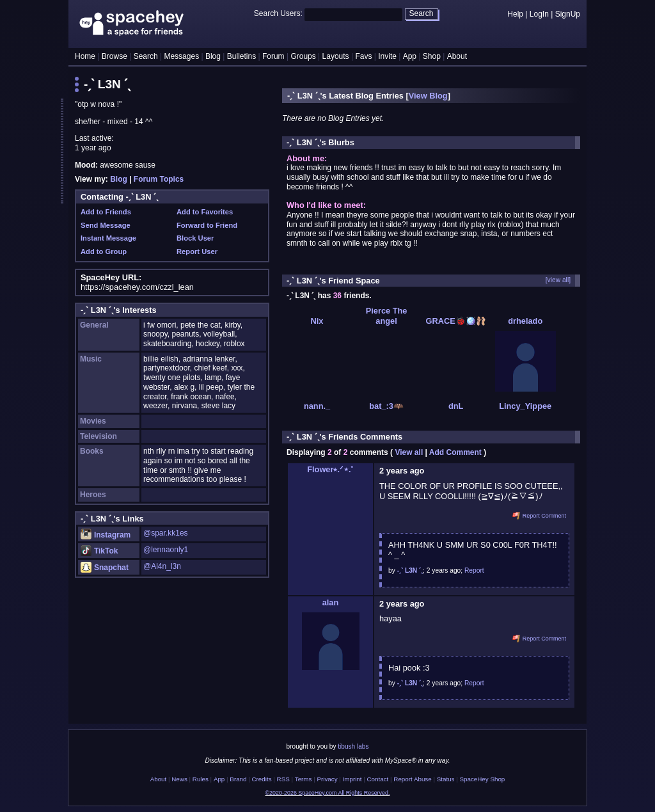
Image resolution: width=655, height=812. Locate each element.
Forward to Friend (207, 225)
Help (515, 14)
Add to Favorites (205, 212)
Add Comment (455, 452)
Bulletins (241, 56)
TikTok (99, 551)
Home (85, 56)
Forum (273, 56)
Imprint (352, 779)
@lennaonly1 (166, 550)
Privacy (327, 779)
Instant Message (108, 238)
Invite (387, 56)
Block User (195, 238)
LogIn (539, 14)
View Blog (428, 96)
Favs (363, 56)
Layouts (336, 56)
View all (409, 452)
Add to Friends (106, 212)
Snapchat (105, 568)
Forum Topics (159, 179)
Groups (303, 56)
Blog (213, 56)
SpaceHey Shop (483, 779)
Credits (262, 779)
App (410, 56)
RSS (283, 779)
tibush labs (353, 746)
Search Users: (267, 13)
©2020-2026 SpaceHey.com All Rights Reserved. (327, 793)
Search (433, 13)
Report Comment (539, 516)
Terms (304, 779)
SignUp (568, 14)
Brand (238, 779)
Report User (197, 251)
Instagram (106, 535)
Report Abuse (412, 779)
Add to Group (104, 251)
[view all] (558, 280)
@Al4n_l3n (162, 566)
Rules (201, 779)
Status (446, 779)
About (457, 56)
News (179, 779)
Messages (181, 56)
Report (474, 570)
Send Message (106, 225)
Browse (114, 56)
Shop (432, 56)
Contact (378, 779)
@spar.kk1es (166, 533)
